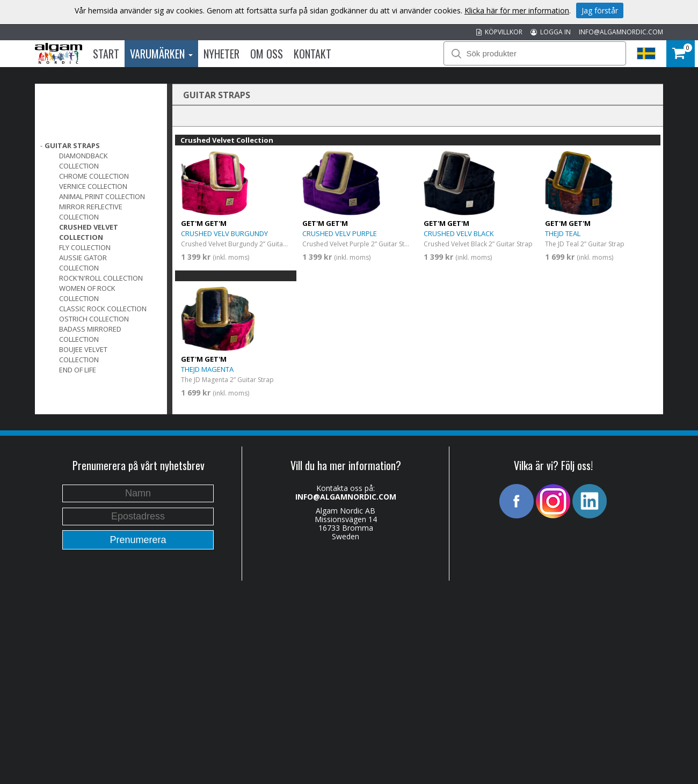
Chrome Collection (94, 176)
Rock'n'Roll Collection (101, 278)
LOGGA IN (551, 32)
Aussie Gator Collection (83, 263)
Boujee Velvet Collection (83, 354)
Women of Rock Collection (87, 293)
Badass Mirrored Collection (90, 334)
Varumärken (161, 54)
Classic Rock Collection (103, 309)
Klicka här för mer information (517, 10)
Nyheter (221, 54)
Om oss (267, 54)
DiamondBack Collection (83, 161)
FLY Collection (85, 247)
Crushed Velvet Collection (89, 232)
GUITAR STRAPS (72, 145)
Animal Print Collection (102, 196)
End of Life (78, 370)
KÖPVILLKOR (499, 32)
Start (106, 54)
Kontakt (312, 54)
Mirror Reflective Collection (91, 212)
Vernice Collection (93, 186)
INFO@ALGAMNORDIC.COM (621, 32)
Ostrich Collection (94, 319)
